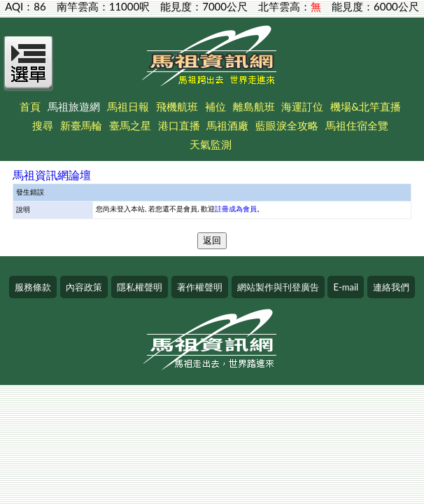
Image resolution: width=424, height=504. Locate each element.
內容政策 (84, 287)
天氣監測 (211, 144)
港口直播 (179, 125)
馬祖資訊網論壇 (52, 175)
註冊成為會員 (236, 209)
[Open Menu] (29, 71)
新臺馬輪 (81, 125)
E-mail (346, 287)
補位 (215, 106)
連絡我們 (391, 287)
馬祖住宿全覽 (357, 125)
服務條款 (33, 287)
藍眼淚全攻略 (287, 125)
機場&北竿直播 (366, 106)
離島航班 (254, 106)
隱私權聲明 (140, 287)
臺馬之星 (130, 125)
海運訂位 (302, 106)
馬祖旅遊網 (74, 106)
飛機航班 (177, 106)
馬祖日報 (128, 106)
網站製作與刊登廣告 (278, 287)
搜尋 (43, 125)
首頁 (30, 106)
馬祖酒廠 (227, 125)
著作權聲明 (200, 287)
